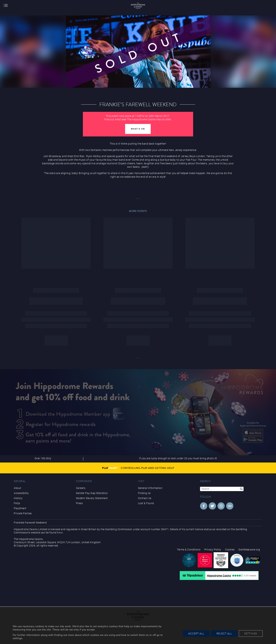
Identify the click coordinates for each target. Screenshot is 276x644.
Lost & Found (146, 503)
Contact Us (145, 498)
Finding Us (144, 493)
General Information (150, 488)
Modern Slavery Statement (92, 498)
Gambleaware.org (249, 550)
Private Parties (23, 513)
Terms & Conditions (189, 550)
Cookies (230, 550)
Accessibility (21, 493)
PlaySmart (20, 508)
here (60, 533)
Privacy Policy (213, 550)
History (18, 498)
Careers (81, 488)
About (17, 488)
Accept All (196, 634)
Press (79, 503)
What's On (138, 129)
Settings (251, 634)
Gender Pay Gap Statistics (92, 493)
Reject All (224, 634)
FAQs (17, 503)
